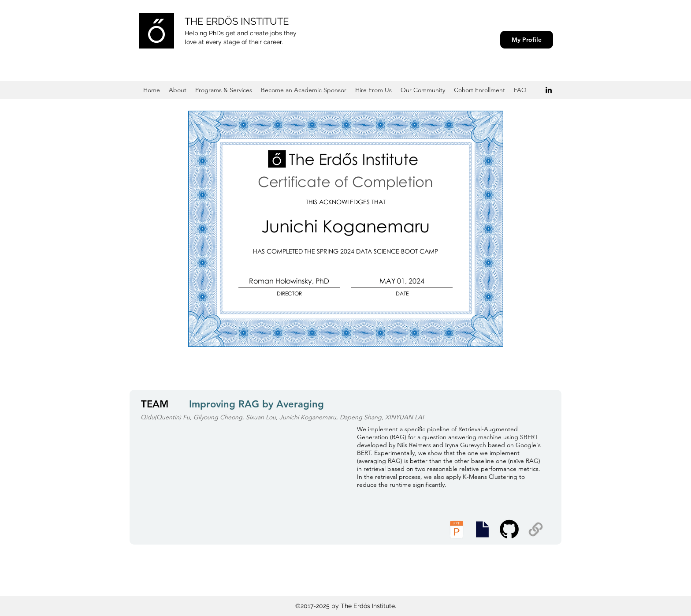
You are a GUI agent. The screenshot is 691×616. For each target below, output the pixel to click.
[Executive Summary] (482, 529)
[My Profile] (527, 40)
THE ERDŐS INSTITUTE (237, 21)
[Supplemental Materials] (536, 529)
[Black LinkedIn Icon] (549, 90)
